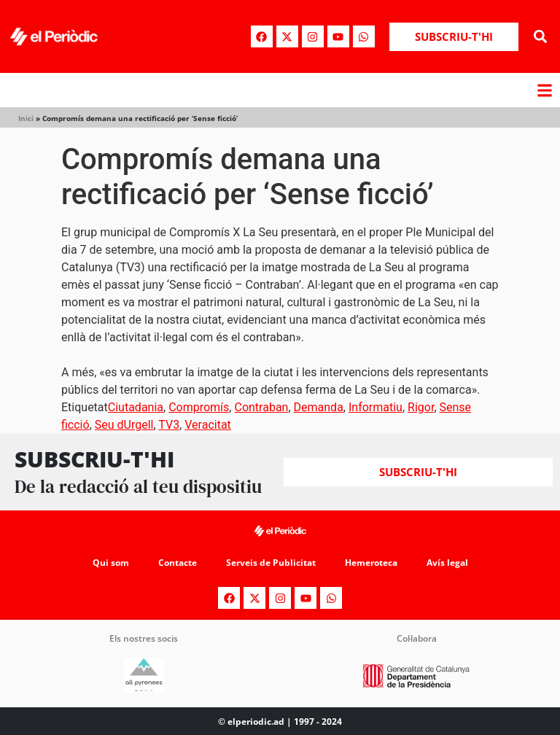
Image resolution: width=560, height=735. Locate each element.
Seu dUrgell (124, 425)
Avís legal (447, 563)
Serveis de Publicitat (271, 563)
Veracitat (208, 425)
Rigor (421, 407)
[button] (541, 37)
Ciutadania (136, 407)
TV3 (169, 425)
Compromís (199, 407)
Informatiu (376, 407)
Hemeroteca (371, 563)
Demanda (319, 407)
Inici (26, 118)
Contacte (178, 563)
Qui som (111, 563)
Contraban (261, 407)
